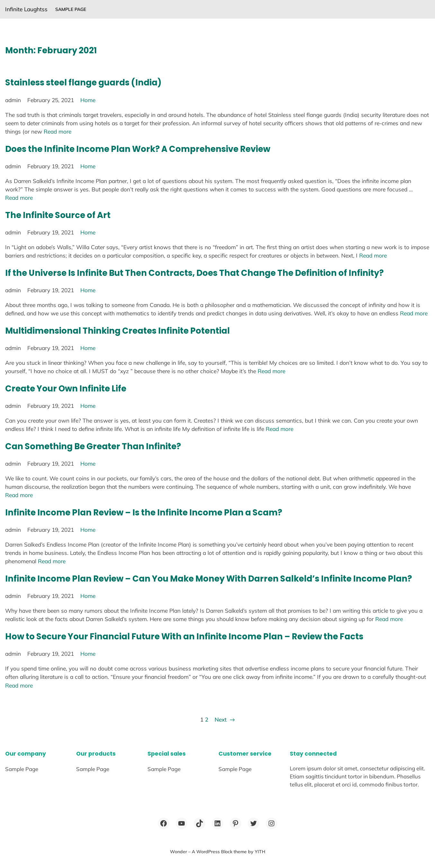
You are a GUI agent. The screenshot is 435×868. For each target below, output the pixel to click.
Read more (58, 132)
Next (225, 720)
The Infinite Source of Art (58, 215)
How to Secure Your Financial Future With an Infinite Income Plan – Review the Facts (184, 636)
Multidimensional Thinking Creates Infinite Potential (117, 331)
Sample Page (71, 9)
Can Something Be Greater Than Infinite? (93, 446)
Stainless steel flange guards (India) (83, 83)
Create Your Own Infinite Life (66, 389)
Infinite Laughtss (26, 9)
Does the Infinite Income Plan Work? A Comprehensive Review (138, 149)
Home (88, 100)
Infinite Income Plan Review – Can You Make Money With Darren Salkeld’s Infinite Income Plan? (209, 579)
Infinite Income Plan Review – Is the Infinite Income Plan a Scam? (144, 513)
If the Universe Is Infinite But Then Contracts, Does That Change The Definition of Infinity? (194, 273)
